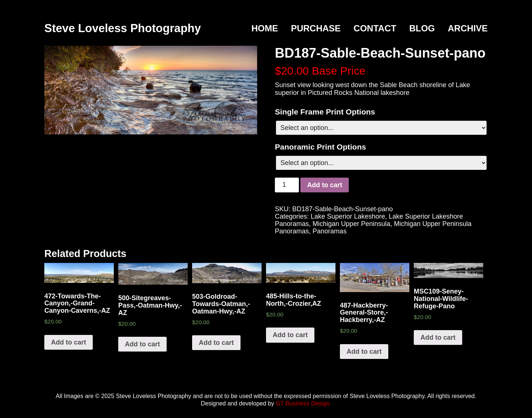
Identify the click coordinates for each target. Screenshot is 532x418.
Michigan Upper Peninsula (351, 224)
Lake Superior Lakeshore (348, 216)
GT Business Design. (303, 403)
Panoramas (330, 231)
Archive (468, 28)
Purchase (316, 28)
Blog (422, 28)
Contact (375, 28)
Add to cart (325, 185)
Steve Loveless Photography (123, 28)
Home (265, 28)
